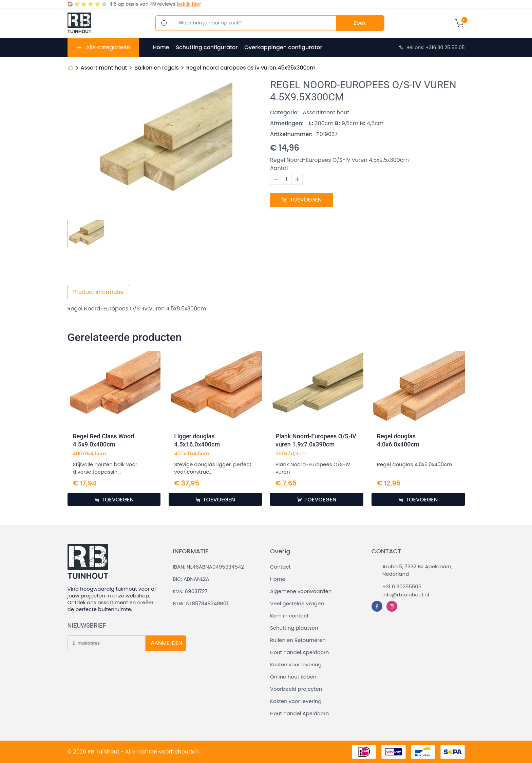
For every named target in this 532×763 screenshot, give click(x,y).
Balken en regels (157, 68)
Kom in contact (289, 616)
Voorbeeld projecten (296, 689)
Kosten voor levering (296, 664)
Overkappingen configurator (283, 47)
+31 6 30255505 (402, 586)
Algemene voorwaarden (301, 591)
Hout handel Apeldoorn (299, 652)
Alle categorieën (108, 47)
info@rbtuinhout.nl (406, 595)
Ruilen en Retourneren (298, 640)
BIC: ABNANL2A (191, 579)
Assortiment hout (104, 68)
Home (161, 47)
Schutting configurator (207, 47)
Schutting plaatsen (294, 628)
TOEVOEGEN (301, 200)
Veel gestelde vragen (297, 603)
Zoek (360, 23)
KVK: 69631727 (190, 591)
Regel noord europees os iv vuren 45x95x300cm (251, 68)
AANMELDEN (167, 643)
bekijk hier (189, 4)
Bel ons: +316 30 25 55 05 (432, 47)
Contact (280, 567)
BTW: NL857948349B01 (200, 603)
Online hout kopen (293, 677)
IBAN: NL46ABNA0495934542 (208, 567)
